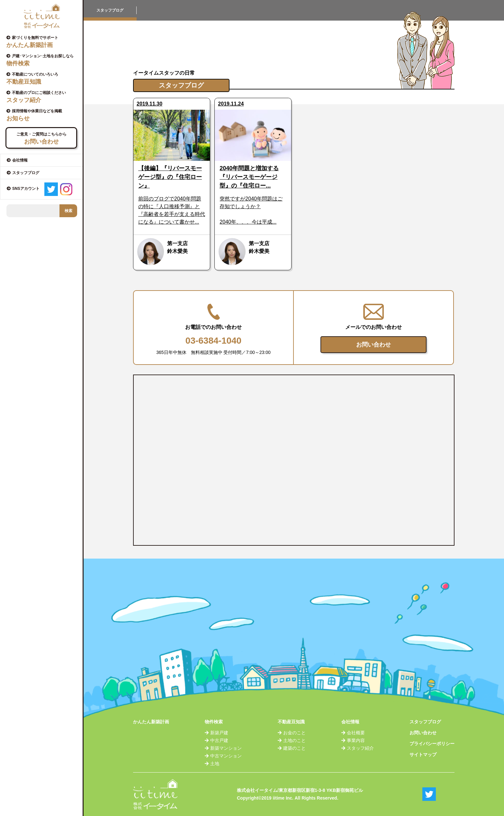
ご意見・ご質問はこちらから (41, 138)
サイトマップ (423, 755)
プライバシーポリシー (432, 744)
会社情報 (350, 722)
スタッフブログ (425, 722)
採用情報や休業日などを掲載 (44, 115)
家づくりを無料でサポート (44, 42)
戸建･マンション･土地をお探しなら (44, 60)
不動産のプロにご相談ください (44, 97)
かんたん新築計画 (151, 722)
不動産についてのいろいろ (44, 79)
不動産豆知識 (291, 722)
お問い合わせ (373, 345)
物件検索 (214, 722)
